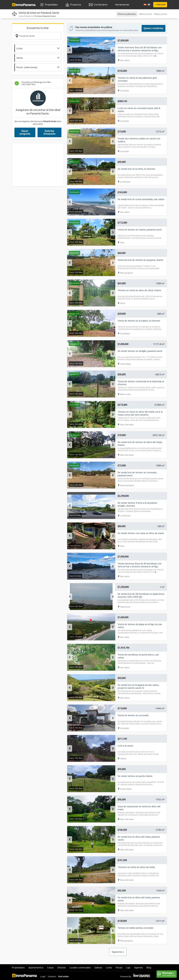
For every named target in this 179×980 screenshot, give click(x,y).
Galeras (98, 968)
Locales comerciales (80, 968)
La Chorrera (125, 182)
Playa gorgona (126, 273)
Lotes (38, 48)
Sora (122, 242)
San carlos (125, 60)
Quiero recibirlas (153, 28)
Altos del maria (127, 425)
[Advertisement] (38, 165)
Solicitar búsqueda (49, 132)
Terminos (52, 977)
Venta (38, 58)
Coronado (125, 91)
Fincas (119, 968)
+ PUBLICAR (160, 5)
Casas (50, 968)
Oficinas (62, 968)
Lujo (128, 968)
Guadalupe (125, 334)
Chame (123, 759)
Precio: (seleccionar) (38, 67)
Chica (123, 303)
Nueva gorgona (127, 485)
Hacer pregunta (25, 132)
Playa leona (125, 607)
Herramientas (122, 5)
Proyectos (76, 5)
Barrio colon (125, 394)
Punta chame (126, 789)
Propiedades (51, 5)
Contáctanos (101, 5)
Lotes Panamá (25, 16)
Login (43, 977)
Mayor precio (161, 14)
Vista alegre (125, 364)
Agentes (139, 968)
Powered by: (126, 977)
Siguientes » (118, 952)
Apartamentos (36, 968)
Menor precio (146, 14)
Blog (149, 968)
